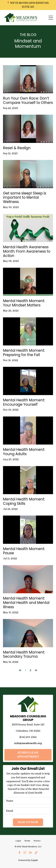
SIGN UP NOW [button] (28, 822)
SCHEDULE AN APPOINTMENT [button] (28, 755)
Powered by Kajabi (28, 860)
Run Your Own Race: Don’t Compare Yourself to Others (28, 101)
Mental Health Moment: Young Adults (24, 452)
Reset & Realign (17, 148)
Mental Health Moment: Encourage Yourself (24, 402)
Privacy (37, 841)
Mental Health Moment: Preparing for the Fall (24, 353)
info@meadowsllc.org (28, 743)
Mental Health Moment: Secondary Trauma (24, 655)
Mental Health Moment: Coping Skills (24, 501)
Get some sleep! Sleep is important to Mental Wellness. (25, 198)
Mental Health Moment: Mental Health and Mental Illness (26, 603)
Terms (27, 841)
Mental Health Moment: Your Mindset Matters (24, 303)
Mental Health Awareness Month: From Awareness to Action (27, 251)
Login (18, 841)
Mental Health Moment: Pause (24, 551)
